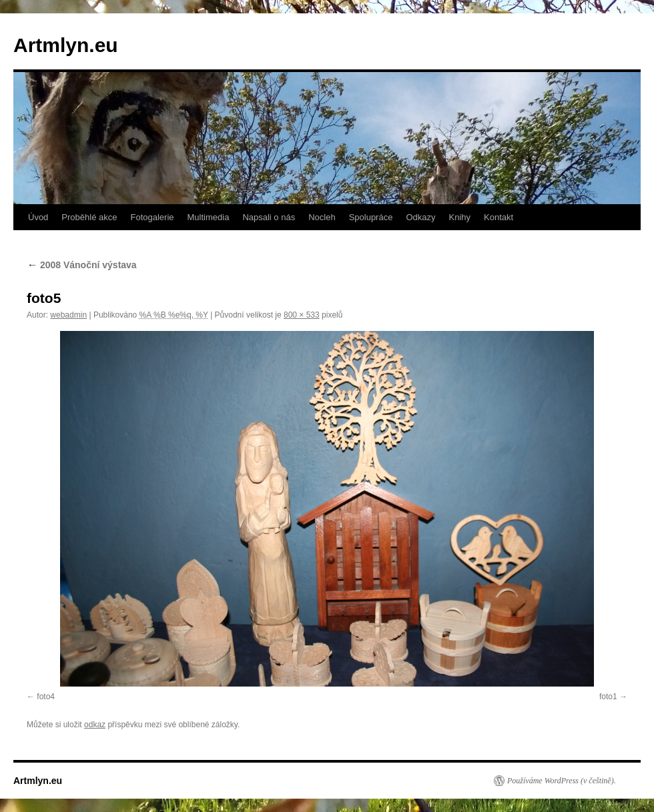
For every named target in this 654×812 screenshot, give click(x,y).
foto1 (608, 697)
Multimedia (209, 217)
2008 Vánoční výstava (82, 265)
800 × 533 (302, 315)
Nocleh (322, 217)
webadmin (68, 315)
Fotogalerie (152, 217)
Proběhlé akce (89, 217)
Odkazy (420, 217)
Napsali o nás (269, 217)
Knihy (460, 217)
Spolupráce (371, 217)
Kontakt (499, 217)
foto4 (46, 697)
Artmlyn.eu (66, 45)
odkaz (95, 725)
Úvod (38, 217)
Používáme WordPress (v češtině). (562, 781)
